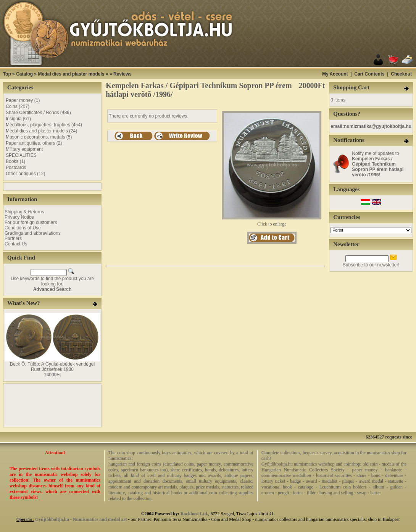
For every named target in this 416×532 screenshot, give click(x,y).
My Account (335, 74)
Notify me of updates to (378, 164)
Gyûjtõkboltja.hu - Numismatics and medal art (81, 519)
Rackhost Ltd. (194, 514)
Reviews (123, 74)
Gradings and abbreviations (33, 233)
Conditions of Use (23, 228)
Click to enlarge (272, 222)
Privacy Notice (19, 217)
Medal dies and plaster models (71, 74)
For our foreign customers (31, 222)
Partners (13, 239)
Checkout (401, 74)
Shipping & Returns (24, 212)
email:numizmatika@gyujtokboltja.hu (371, 126)
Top (7, 74)
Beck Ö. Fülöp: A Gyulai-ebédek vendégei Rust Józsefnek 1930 (52, 367)
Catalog (24, 74)
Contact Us (16, 244)
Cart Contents (369, 74)
